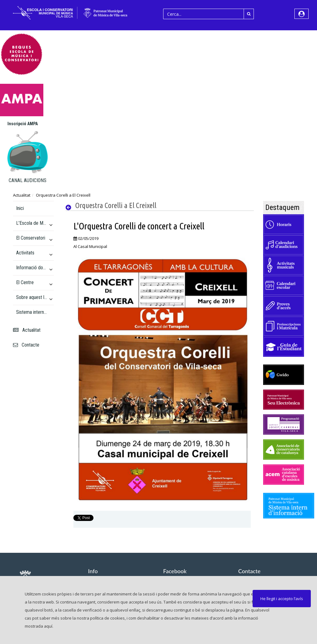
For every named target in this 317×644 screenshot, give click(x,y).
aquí (48, 626)
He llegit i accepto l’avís (282, 599)
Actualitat (22, 195)
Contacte (26, 345)
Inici (20, 208)
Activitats (25, 253)
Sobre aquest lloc (32, 297)
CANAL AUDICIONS (28, 180)
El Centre (25, 282)
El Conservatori (31, 238)
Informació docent (32, 268)
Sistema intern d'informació (32, 312)
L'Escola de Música (32, 223)
